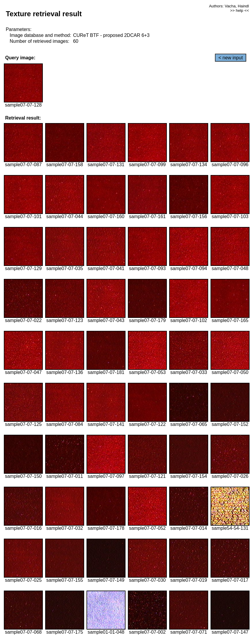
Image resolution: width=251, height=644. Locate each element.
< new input (231, 58)
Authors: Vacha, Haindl (229, 6)
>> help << (239, 10)
